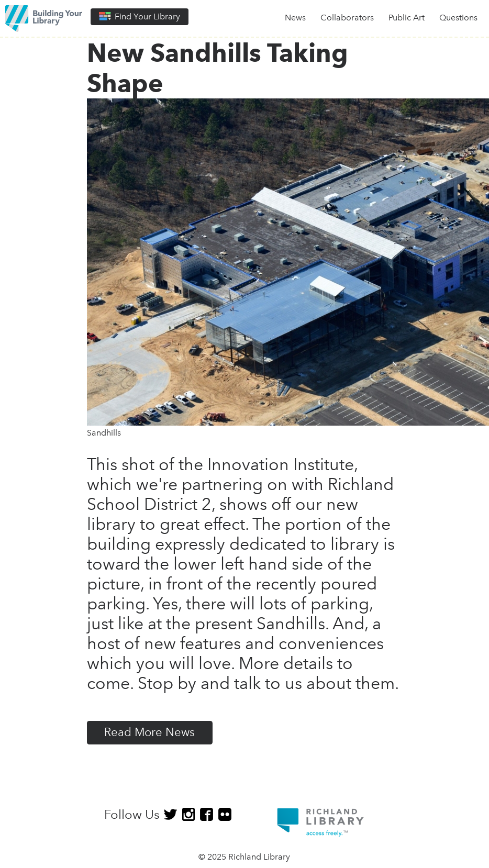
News (295, 18)
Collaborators (347, 18)
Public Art (407, 18)
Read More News (149, 732)
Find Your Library (140, 16)
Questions (458, 18)
